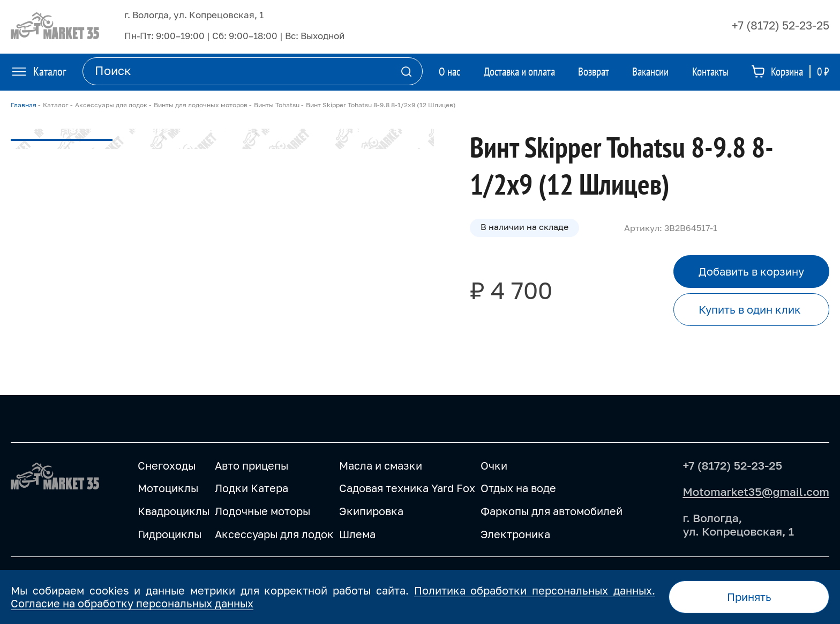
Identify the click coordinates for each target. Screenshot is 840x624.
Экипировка (371, 511)
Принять (749, 597)
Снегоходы (167, 465)
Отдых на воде (518, 488)
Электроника (515, 534)
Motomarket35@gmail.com (756, 492)
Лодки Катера (252, 488)
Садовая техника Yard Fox (407, 488)
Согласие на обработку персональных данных (132, 603)
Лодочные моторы (262, 511)
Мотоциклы (168, 488)
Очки (494, 465)
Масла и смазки (381, 465)
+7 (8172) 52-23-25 (781, 25)
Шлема (357, 534)
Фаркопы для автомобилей (552, 511)
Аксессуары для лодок (274, 534)
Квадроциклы (174, 511)
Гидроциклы (170, 534)
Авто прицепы (252, 465)
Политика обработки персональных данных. (535, 590)
